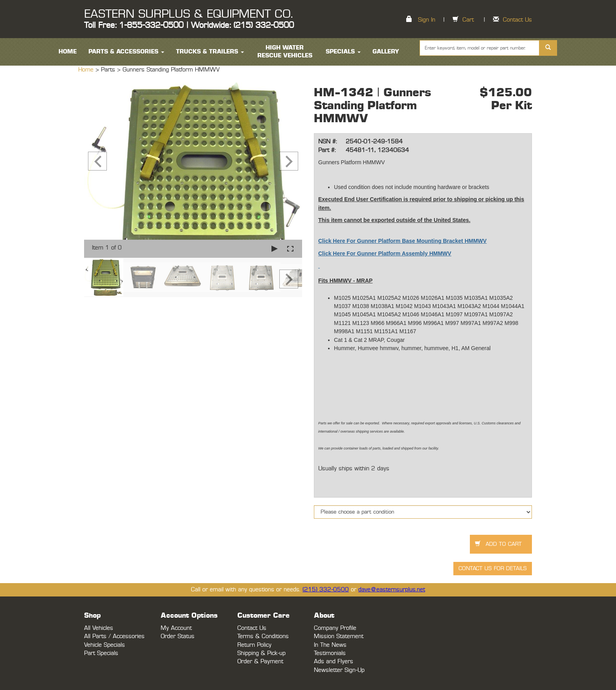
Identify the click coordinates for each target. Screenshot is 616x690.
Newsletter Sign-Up (339, 670)
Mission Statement (339, 636)
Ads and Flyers (334, 662)
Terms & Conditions (263, 636)
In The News (330, 645)
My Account (176, 628)
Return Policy (254, 645)
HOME (68, 52)
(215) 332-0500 (326, 590)
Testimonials (330, 653)
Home (87, 70)
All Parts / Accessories (114, 636)
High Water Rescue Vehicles (285, 52)
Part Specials (101, 653)
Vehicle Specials (104, 645)
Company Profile (335, 628)
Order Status (178, 636)
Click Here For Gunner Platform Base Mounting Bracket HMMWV (402, 241)
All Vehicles (99, 628)
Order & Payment (260, 662)
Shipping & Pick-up (261, 653)
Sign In (427, 20)
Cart (468, 20)
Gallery (386, 52)
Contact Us (517, 20)
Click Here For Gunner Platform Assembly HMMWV (385, 253)
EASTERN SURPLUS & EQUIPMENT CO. (188, 14)
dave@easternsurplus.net (392, 590)
